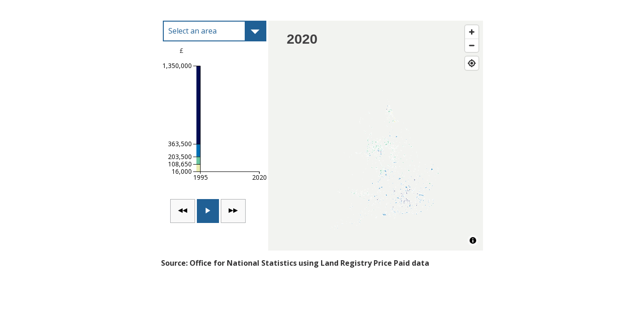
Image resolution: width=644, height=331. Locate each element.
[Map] (376, 136)
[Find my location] (472, 63)
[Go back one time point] (183, 211)
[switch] (208, 211)
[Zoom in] (472, 32)
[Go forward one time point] (233, 211)
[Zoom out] (472, 45)
